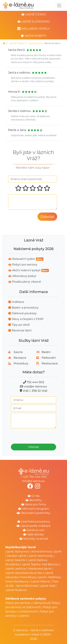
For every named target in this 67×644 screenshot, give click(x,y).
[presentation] (34, 435)
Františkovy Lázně (33, 577)
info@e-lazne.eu (33, 481)
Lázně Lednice (16, 569)
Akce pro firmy (34, 504)
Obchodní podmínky (33, 513)
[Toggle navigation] (59, 6)
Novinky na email (34, 539)
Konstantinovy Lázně (46, 551)
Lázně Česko (17, 43)
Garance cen (34, 530)
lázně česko (33, 14)
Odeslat (34, 447)
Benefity (34, 500)
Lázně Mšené (40, 581)
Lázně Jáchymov (18, 551)
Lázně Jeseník (15, 560)
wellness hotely (33, 29)
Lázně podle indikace (33, 526)
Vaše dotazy (33, 534)
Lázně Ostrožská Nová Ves (24, 573)
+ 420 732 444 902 (34, 477)
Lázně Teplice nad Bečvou (40, 564)
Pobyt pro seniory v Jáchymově (28, 603)
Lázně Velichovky (41, 556)
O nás (33, 496)
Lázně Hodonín (16, 590)
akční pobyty (33, 36)
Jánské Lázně (17, 556)
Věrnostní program (34, 509)
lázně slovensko (33, 22)
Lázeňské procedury (34, 521)
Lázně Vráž (34, 43)
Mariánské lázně (40, 569)
